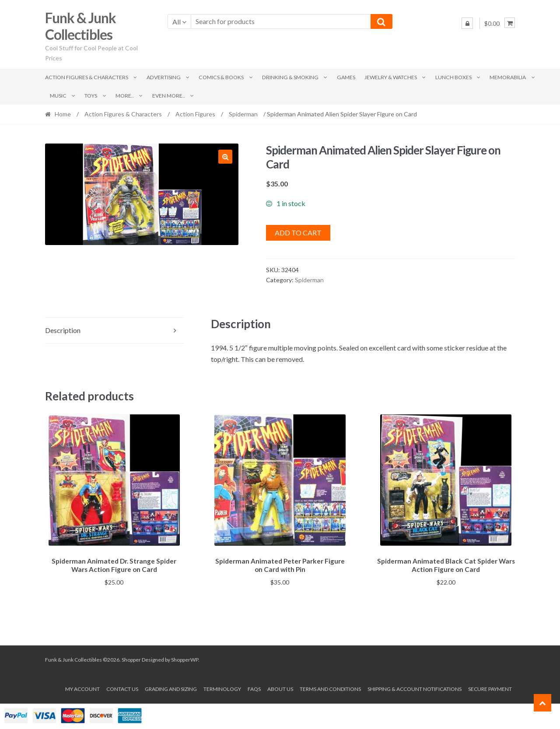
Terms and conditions (330, 687)
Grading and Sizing (171, 687)
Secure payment (490, 687)
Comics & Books (221, 77)
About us (280, 687)
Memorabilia (508, 77)
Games (346, 77)
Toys (91, 96)
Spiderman (243, 114)
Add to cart (298, 233)
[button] (225, 157)
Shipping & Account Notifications (415, 687)
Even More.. (169, 96)
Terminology (222, 687)
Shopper (131, 658)
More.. (125, 96)
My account (82, 687)
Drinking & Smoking (290, 77)
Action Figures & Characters (87, 77)
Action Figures (195, 114)
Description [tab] (63, 330)
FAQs (254, 687)
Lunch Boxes (453, 77)
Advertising (164, 77)
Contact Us (122, 687)
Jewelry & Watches (391, 77)
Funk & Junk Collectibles (80, 26)
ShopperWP (185, 658)
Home (63, 114)
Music (58, 96)
